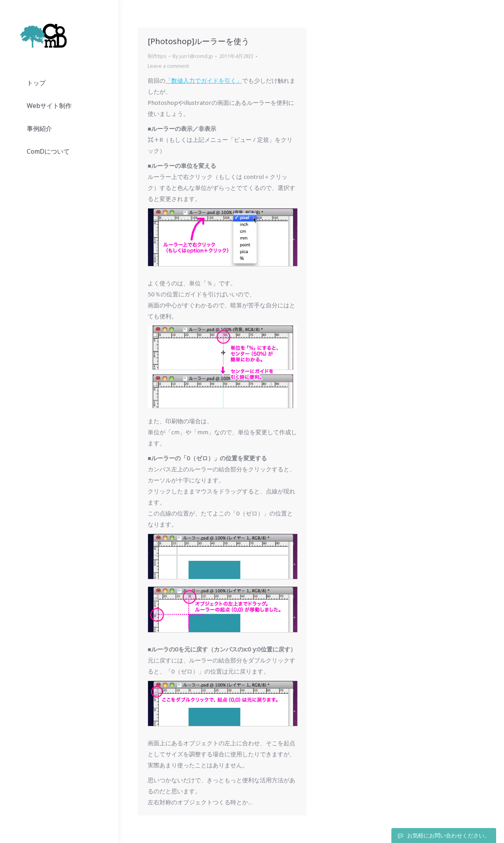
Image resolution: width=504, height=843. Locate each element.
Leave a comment (168, 66)
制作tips (157, 56)
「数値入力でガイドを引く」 (204, 80)
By (193, 56)
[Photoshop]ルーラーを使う (198, 41)
